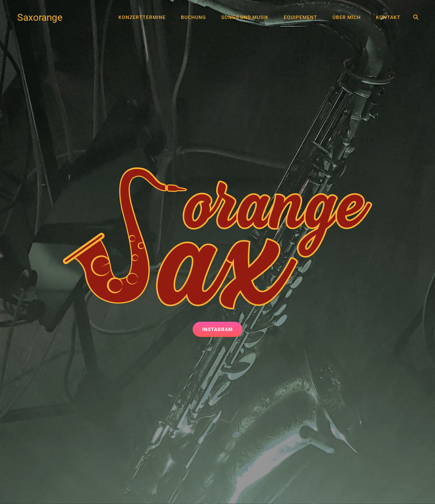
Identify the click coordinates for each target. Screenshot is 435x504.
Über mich (347, 17)
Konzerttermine (142, 17)
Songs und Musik (245, 17)
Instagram (223, 329)
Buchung (194, 17)
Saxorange (40, 17)
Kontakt (388, 17)
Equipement (301, 17)
